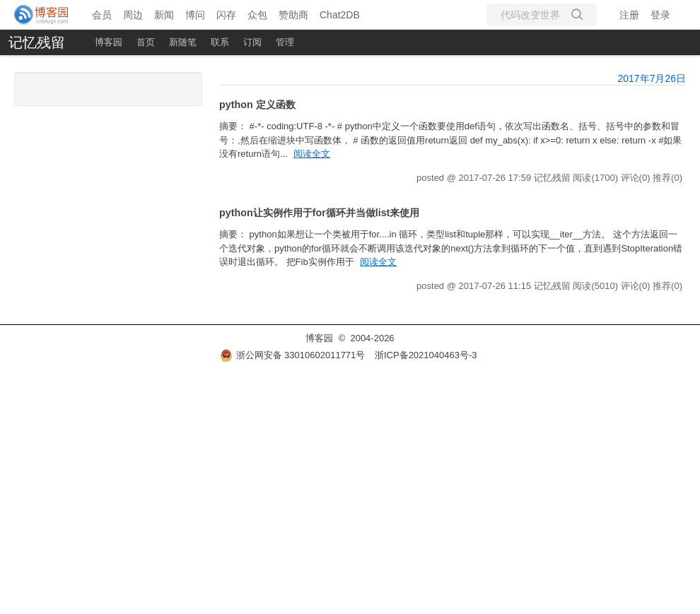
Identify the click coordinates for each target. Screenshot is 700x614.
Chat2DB (340, 15)
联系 (220, 42)
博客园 (109, 42)
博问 (195, 15)
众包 (257, 15)
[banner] (42, 15)
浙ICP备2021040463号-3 (426, 355)
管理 (285, 42)
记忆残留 (37, 42)
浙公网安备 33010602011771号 (293, 355)
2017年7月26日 (652, 78)
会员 (102, 15)
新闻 (164, 15)
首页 (146, 42)
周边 (133, 15)
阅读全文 (312, 154)
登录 (660, 15)
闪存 (226, 15)
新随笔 (183, 42)
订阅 (252, 42)
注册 (629, 15)
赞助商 (293, 15)
